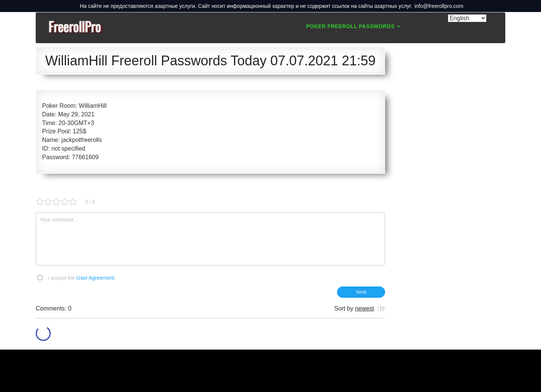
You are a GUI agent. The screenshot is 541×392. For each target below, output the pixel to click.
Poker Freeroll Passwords (353, 26)
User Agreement (95, 278)
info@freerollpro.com (439, 6)
